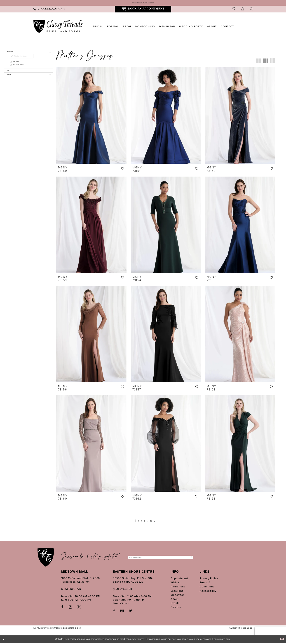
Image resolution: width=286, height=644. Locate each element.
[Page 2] (135, 522)
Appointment (179, 579)
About (175, 600)
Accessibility (208, 592)
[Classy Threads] (58, 28)
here (228, 640)
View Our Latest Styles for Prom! (143, 3)
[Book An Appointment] (143, 10)
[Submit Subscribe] (190, 558)
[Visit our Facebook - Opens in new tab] (62, 608)
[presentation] (91, 117)
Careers (176, 608)
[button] (243, 10)
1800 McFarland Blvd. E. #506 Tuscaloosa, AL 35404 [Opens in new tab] (81, 581)
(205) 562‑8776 (71, 590)
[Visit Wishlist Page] (234, 10)
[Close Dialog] (5, 640)
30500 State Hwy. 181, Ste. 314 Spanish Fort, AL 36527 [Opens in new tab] (133, 581)
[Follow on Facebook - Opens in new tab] (114, 612)
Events (175, 604)
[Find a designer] (22, 60)
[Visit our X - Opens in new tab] (79, 608)
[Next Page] (160, 522)
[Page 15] (155, 522)
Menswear (177, 596)
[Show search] (251, 10)
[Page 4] (144, 522)
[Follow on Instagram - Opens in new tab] (122, 612)
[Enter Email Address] (161, 558)
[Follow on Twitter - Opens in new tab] (131, 612)
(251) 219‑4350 (122, 590)
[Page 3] (139, 522)
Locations (177, 592)
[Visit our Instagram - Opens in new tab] (70, 608)
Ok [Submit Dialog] (281, 640)
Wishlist (176, 584)
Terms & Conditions (207, 586)
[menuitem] (49, 10)
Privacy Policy (209, 579)
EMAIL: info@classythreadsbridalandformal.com (57, 629)
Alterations (178, 588)
